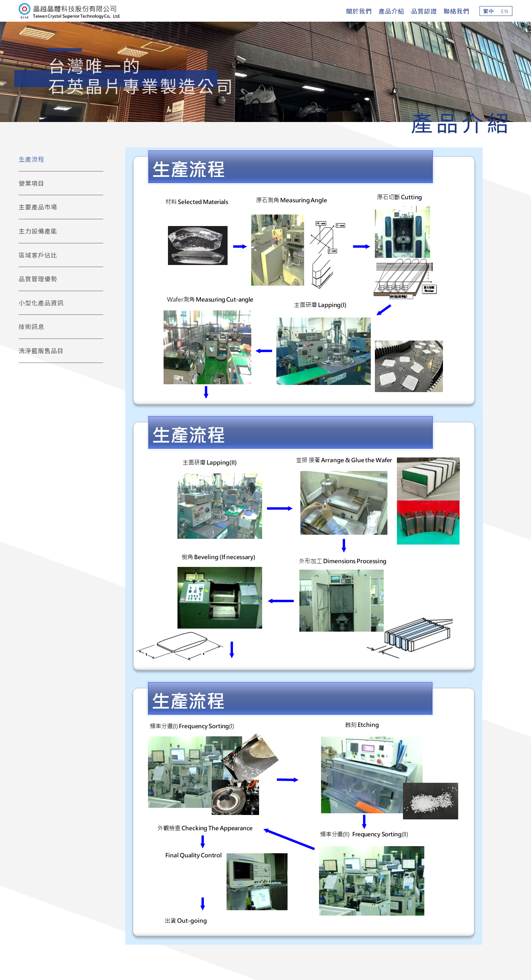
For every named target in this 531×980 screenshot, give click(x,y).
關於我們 (359, 11)
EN (505, 11)
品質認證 (424, 11)
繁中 (489, 11)
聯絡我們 (456, 11)
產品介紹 (391, 11)
